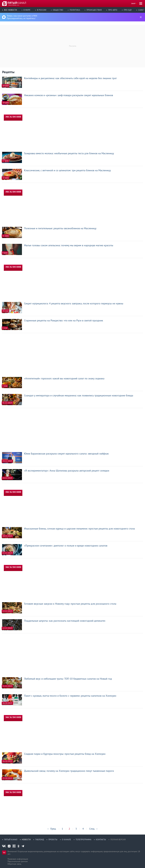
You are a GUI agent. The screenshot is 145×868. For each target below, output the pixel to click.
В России (42, 10)
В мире (27, 10)
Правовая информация (18, 859)
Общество (58, 10)
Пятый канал (11, 840)
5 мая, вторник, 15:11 (14, 5)
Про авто (113, 10)
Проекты (53, 840)
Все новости (11, 10)
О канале (66, 840)
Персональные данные (18, 861)
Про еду (128, 10)
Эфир (133, 3)
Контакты (101, 840)
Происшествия (94, 10)
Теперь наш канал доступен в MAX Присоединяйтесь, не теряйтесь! (22, 17)
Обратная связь (14, 864)
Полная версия (118, 840)
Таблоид (40, 840)
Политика (75, 10)
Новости (26, 840)
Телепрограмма (83, 840)
